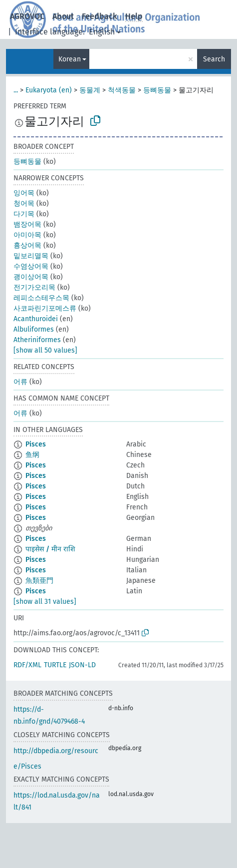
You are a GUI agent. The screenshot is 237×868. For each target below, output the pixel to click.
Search (214, 59)
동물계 (90, 90)
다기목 (24, 214)
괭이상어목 (31, 277)
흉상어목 (27, 245)
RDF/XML (27, 665)
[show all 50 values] (45, 350)
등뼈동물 (157, 90)
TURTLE (55, 665)
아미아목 (27, 235)
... (16, 90)
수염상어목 (31, 266)
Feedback (100, 16)
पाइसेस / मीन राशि (50, 549)
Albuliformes (34, 329)
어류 (20, 382)
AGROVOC (27, 16)
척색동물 (122, 90)
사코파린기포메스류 (45, 308)
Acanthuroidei (36, 319)
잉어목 (24, 193)
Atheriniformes (37, 340)
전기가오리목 (34, 287)
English (102, 32)
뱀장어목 (27, 224)
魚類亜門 (39, 581)
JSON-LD (82, 665)
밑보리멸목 (31, 256)
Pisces (36, 444)
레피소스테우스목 (41, 298)
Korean (70, 59)
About (63, 16)
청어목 (24, 204)
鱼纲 (32, 455)
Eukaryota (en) (49, 90)
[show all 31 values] (45, 602)
